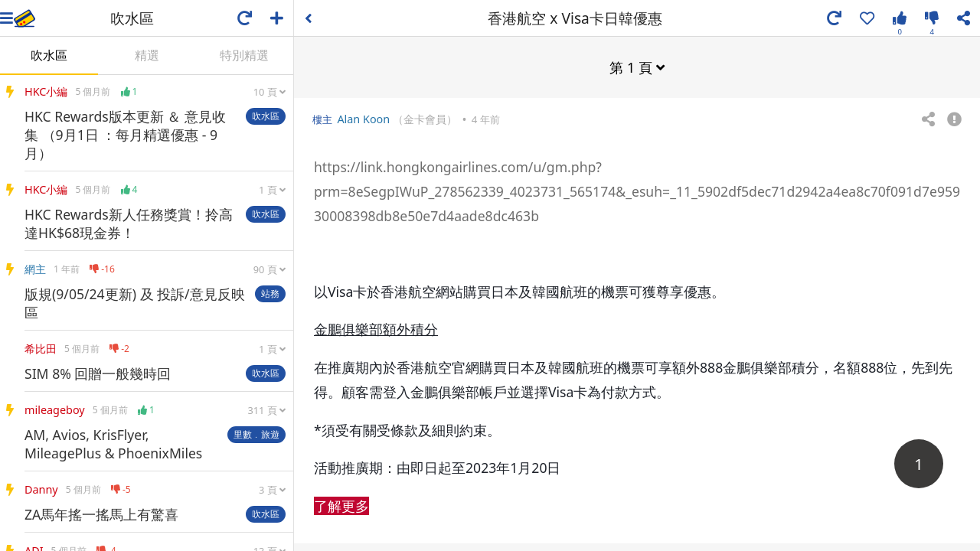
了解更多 (341, 505)
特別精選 (244, 55)
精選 (147, 55)
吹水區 (49, 55)
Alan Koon (363, 118)
